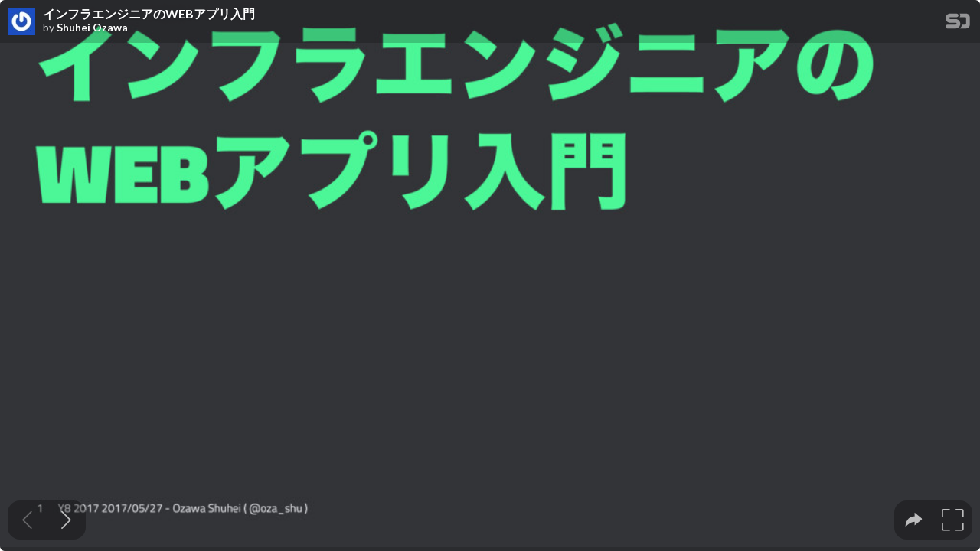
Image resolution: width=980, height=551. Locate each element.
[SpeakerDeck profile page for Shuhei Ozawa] (21, 22)
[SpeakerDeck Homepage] (958, 24)
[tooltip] (914, 520)
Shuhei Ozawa (92, 28)
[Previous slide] (27, 520)
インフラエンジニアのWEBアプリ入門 (149, 14)
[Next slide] (66, 520)
